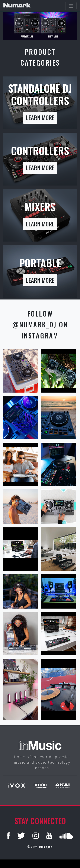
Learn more (40, 118)
